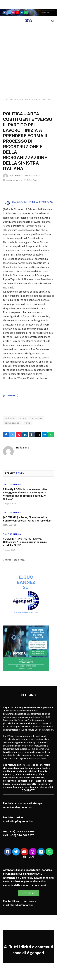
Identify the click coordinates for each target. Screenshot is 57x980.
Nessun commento (13, 180)
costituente (10, 418)
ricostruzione (36, 418)
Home (6, 100)
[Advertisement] (28, 65)
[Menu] (5, 21)
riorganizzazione (13, 423)
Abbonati (46, 12)
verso (27, 423)
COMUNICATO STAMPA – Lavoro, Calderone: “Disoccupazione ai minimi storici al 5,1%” (25, 542)
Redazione (17, 176)
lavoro (23, 418)
